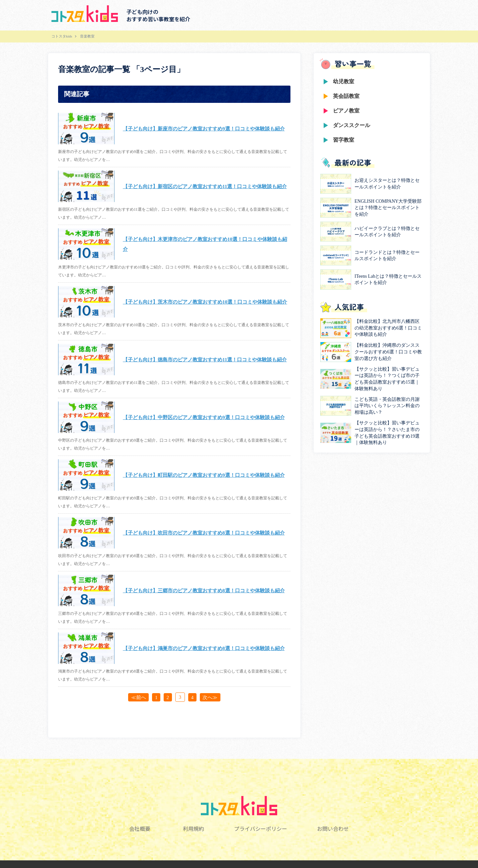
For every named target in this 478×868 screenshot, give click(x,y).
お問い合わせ (335, 829)
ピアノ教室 (346, 111)
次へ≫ (212, 697)
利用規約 (193, 829)
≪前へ (137, 697)
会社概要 (138, 829)
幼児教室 (344, 81)
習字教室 (344, 140)
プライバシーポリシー (261, 829)
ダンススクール (352, 125)
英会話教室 (346, 96)
